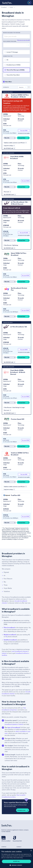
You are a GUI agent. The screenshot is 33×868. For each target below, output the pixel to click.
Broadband (4, 7)
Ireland (11, 7)
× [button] (31, 851)
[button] (16, 865)
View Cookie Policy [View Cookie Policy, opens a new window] (18, 858)
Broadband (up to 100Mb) (14, 65)
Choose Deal (22, 138)
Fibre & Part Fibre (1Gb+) (13, 75)
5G (7, 60)
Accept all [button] (17, 861)
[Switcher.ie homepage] (7, 3)
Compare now (21, 810)
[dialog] (16, 858)
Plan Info (7, 138)
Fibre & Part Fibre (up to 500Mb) (16, 70)
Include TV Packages (12, 52)
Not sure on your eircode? (24, 40)
